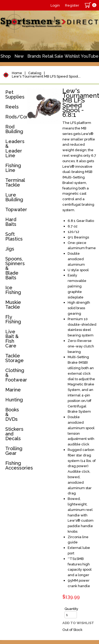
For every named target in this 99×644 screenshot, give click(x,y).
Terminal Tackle (15, 182)
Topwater (15, 209)
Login (55, 5)
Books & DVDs (12, 414)
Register (72, 5)
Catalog (35, 73)
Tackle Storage (14, 358)
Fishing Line (13, 168)
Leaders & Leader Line (15, 148)
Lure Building (14, 197)
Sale (59, 56)
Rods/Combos (15, 117)
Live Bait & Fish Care (12, 339)
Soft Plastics (14, 236)
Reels (12, 107)
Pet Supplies (15, 94)
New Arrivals (19, 58)
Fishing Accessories (15, 465)
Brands (34, 56)
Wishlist (72, 56)
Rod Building (14, 129)
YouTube (90, 56)
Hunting (14, 400)
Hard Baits (11, 222)
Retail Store (48, 58)
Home (17, 73)
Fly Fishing (13, 319)
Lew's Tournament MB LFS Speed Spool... (46, 76)
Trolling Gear (14, 451)
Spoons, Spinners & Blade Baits (15, 268)
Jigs (10, 249)
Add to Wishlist (78, 623)
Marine (13, 390)
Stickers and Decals (14, 434)
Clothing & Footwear (15, 375)
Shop (6, 56)
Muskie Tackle (13, 305)
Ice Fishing (13, 290)
